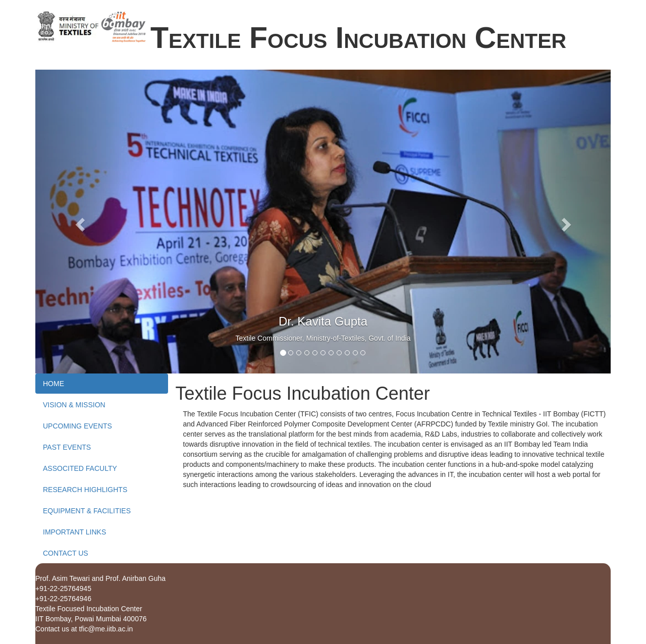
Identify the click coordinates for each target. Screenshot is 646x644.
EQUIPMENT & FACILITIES (87, 511)
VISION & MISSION (74, 405)
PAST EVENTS (67, 447)
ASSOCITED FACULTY (80, 468)
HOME (53, 384)
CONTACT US (66, 553)
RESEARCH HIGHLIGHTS (85, 490)
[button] (78, 222)
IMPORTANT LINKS (74, 532)
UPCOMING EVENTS (77, 426)
